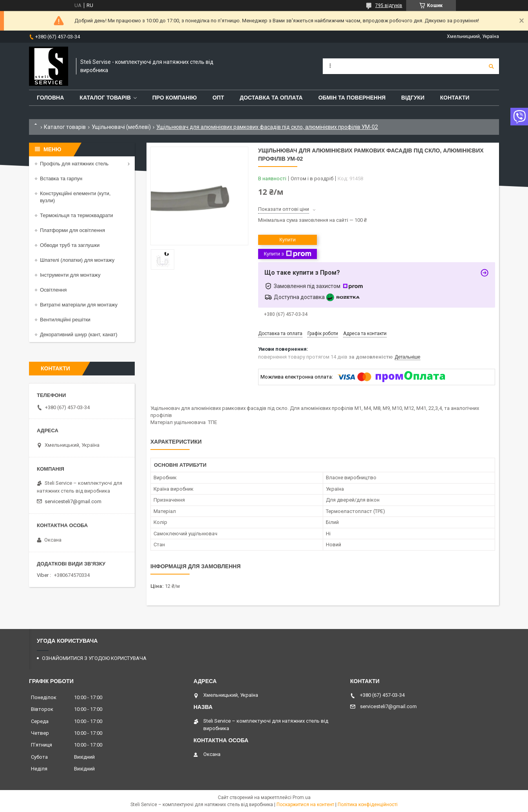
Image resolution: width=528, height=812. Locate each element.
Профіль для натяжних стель (74, 164)
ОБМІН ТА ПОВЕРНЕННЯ (352, 98)
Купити (288, 240)
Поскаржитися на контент (305, 805)
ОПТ (218, 98)
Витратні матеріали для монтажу (79, 305)
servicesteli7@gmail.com (73, 501)
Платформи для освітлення (72, 230)
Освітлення (53, 290)
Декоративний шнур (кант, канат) (79, 334)
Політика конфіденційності (368, 805)
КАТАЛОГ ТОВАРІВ (105, 98)
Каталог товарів (65, 127)
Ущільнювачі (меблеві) (121, 127)
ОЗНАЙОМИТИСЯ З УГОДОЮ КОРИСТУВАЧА (94, 658)
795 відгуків (389, 5)
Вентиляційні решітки (65, 320)
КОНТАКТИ (455, 98)
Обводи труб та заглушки (70, 245)
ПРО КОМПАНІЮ (175, 98)
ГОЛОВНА (50, 98)
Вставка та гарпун (61, 179)
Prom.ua (302, 797)
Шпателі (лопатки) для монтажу (77, 260)
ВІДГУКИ (413, 98)
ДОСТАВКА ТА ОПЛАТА (271, 98)
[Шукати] (491, 66)
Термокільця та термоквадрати (77, 215)
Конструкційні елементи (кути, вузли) (75, 197)
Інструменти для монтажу (70, 275)
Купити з (287, 254)
